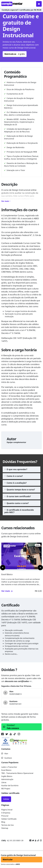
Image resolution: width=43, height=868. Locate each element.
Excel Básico (6, 770)
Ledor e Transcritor (9, 767)
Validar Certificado (9, 819)
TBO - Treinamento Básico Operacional (17, 773)
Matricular (8, 859)
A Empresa (6, 813)
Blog (3, 822)
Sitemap (5, 828)
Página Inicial (7, 810)
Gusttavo (7, 758)
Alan (5, 754)
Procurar (5, 816)
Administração (7, 779)
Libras (4, 782)
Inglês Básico (7, 776)
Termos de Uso (8, 825)
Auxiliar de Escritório (10, 785)
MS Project (6, 789)
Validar (6, 799)
